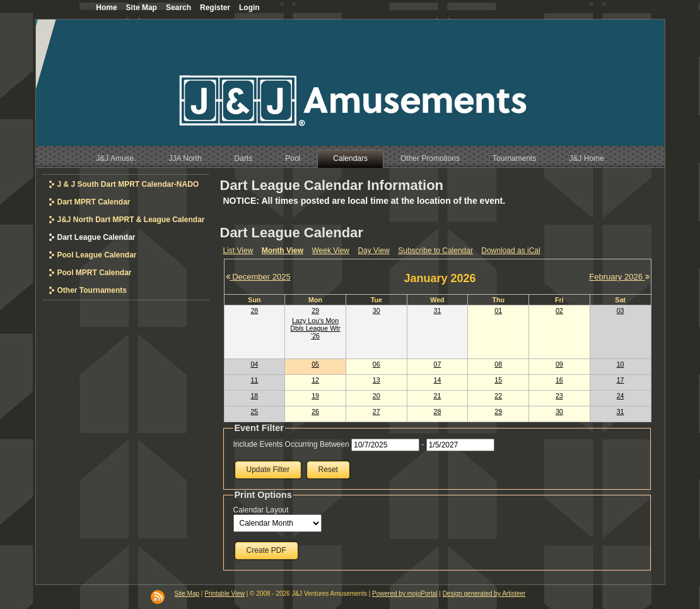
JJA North (185, 158)
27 (376, 411)
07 (438, 364)
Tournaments (514, 158)
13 (376, 380)
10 (621, 364)
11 (254, 380)
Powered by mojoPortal (405, 594)
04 (254, 364)
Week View (330, 251)
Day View (373, 251)
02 (559, 310)
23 (559, 396)
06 (376, 364)
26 (315, 411)
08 (498, 364)
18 (254, 396)
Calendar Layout (261, 510)
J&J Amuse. (116, 158)
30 (376, 310)
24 (621, 396)
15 (498, 380)
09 (559, 364)
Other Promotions (430, 158)
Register (215, 8)
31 (438, 310)
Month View (283, 251)
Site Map (187, 594)
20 (376, 396)
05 (315, 364)
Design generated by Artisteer (484, 594)
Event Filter (259, 428)
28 (254, 310)
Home (106, 8)
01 (498, 310)
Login (249, 8)
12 (315, 380)
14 (438, 380)
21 (438, 396)
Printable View (225, 594)
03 (621, 310)
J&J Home (586, 158)
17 (621, 380)
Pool (293, 158)
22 (498, 396)
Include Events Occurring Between (291, 444)
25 (254, 411)
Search (178, 8)
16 (559, 380)
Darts (244, 158)
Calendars (350, 158)
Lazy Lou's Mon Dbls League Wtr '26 (315, 328)
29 (315, 310)
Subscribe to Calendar (435, 251)
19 (315, 396)
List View (238, 251)
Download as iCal (510, 251)
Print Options (263, 495)
